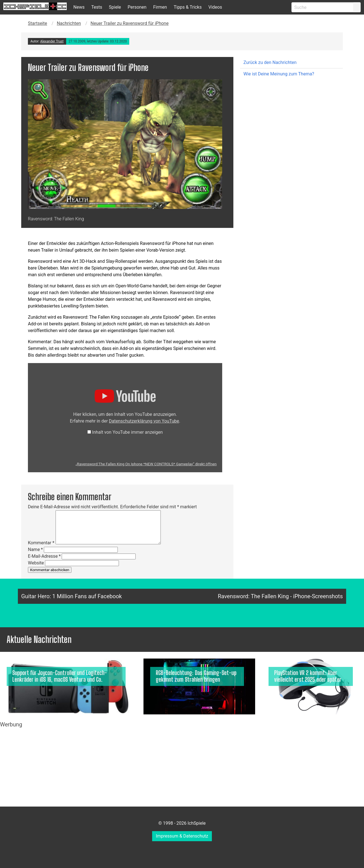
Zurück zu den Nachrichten (270, 62)
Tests (97, 7)
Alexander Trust (52, 41)
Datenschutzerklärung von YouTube (144, 421)
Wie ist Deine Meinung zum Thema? (279, 74)
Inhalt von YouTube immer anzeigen (127, 432)
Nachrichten (69, 23)
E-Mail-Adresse (44, 556)
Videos (215, 7)
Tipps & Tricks (188, 7)
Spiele (115, 7)
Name (35, 549)
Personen (137, 7)
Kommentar (41, 543)
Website (36, 563)
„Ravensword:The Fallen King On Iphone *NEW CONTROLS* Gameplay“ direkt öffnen (146, 464)
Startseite (38, 23)
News (79, 7)
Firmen (160, 7)
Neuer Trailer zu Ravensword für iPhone (130, 23)
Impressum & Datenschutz (182, 836)
